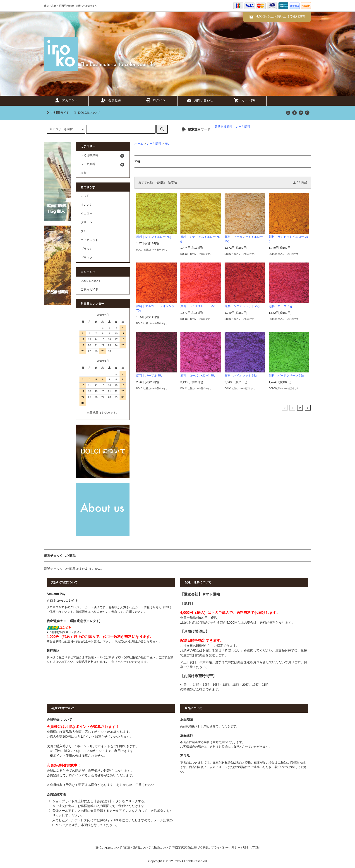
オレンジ (86, 205)
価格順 (161, 182)
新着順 (172, 182)
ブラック (86, 258)
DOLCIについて (87, 113)
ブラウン (86, 249)
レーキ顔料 (243, 127)
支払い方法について (109, 848)
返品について (162, 848)
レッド (85, 196)
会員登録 (111, 100)
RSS (246, 848)
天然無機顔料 (223, 127)
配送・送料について (138, 848)
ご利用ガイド (57, 113)
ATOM (255, 848)
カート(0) (244, 100)
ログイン (155, 100)
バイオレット (89, 240)
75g (167, 144)
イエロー (86, 214)
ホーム (139, 144)
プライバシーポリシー (226, 848)
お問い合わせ (200, 100)
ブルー (85, 231)
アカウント (66, 100)
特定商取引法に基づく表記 (191, 848)
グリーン (86, 222)
